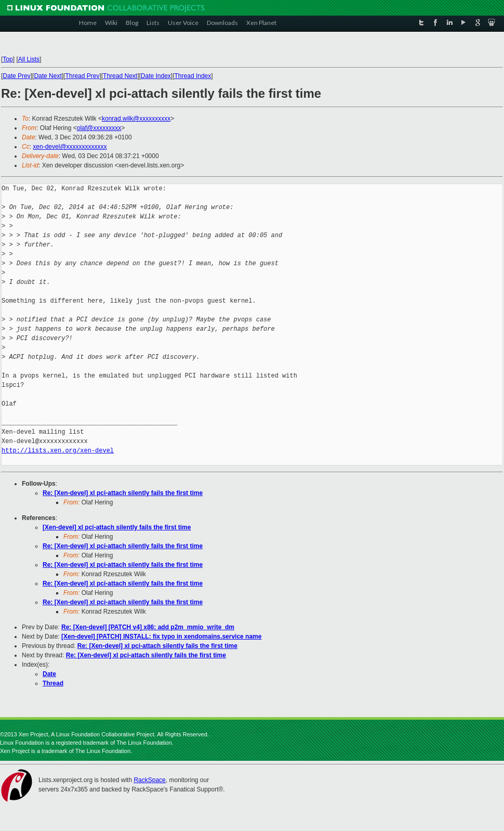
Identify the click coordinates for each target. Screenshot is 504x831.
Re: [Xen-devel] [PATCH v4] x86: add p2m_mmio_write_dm (148, 627)
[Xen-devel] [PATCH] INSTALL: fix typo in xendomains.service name (161, 637)
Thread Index (193, 76)
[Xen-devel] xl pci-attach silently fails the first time (117, 527)
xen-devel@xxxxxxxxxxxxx (70, 147)
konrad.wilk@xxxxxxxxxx (136, 119)
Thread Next (120, 76)
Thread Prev (82, 76)
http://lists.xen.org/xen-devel (58, 451)
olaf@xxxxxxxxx (99, 128)
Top (8, 59)
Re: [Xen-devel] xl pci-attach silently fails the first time (123, 493)
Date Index (156, 76)
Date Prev (16, 76)
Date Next (48, 76)
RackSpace (149, 780)
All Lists (29, 59)
